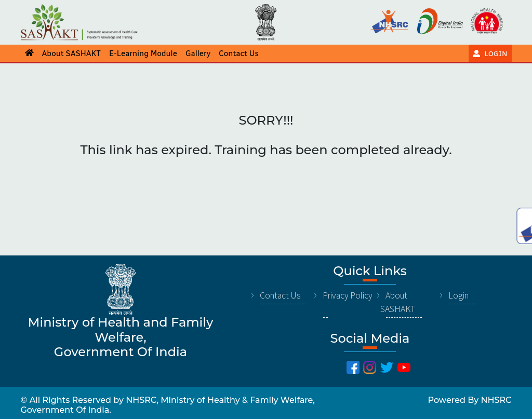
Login (458, 295)
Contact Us (280, 295)
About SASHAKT (398, 302)
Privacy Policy (348, 295)
